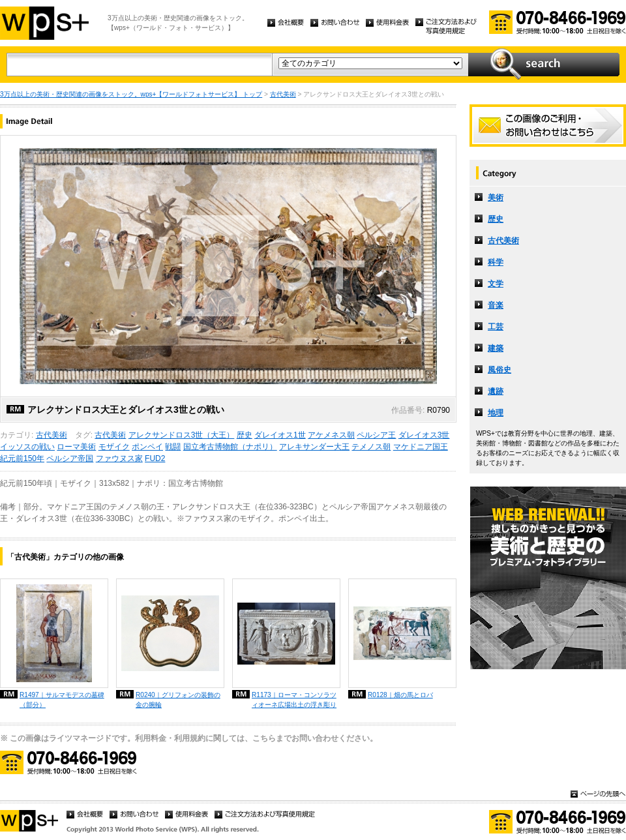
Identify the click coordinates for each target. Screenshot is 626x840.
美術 (496, 198)
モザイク (114, 447)
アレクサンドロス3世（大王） (182, 435)
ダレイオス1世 (280, 435)
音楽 (496, 305)
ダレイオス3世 (424, 435)
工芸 (496, 327)
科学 (496, 262)
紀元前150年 (22, 458)
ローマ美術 (76, 447)
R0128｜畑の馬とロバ (400, 695)
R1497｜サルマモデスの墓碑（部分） (62, 700)
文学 (496, 284)
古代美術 (283, 94)
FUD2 (155, 458)
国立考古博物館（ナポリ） (230, 447)
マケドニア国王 (421, 447)
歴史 (245, 435)
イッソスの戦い (27, 447)
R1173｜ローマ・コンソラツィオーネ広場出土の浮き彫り (294, 700)
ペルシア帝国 (70, 458)
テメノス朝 (371, 447)
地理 (496, 413)
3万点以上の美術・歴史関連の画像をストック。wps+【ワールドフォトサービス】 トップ (131, 94)
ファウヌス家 (119, 458)
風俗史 (499, 370)
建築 (496, 348)
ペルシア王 (376, 435)
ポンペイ (147, 447)
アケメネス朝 (331, 435)
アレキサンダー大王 (314, 447)
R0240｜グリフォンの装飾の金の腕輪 (178, 700)
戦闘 (173, 447)
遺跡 (496, 391)
